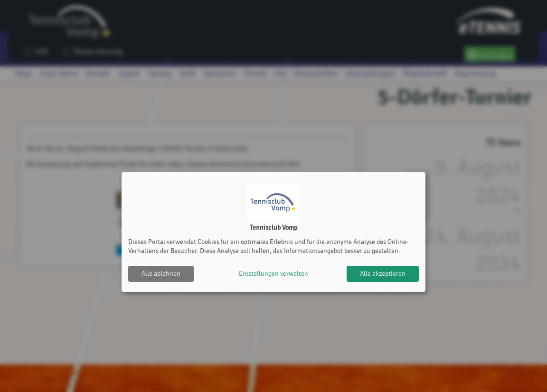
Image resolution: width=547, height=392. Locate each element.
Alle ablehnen (161, 274)
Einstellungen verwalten (273, 274)
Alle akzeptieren (383, 274)
